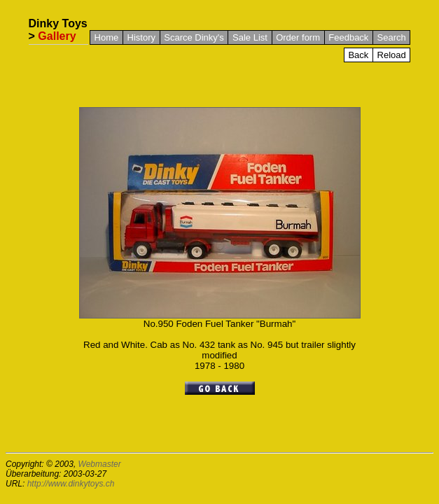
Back (358, 55)
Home (107, 37)
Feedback (348, 37)
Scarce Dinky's (194, 37)
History (141, 37)
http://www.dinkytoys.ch (71, 484)
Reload (392, 55)
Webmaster (100, 464)
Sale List (250, 37)
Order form (298, 37)
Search (392, 37)
